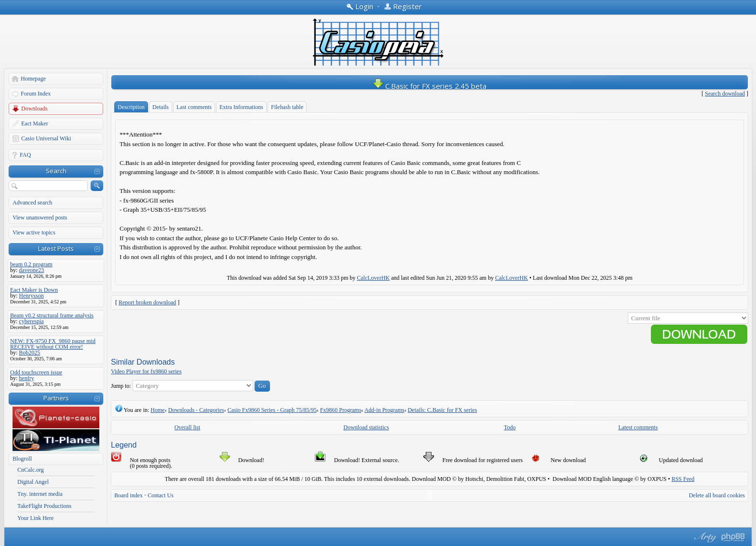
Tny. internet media (40, 494)
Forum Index (36, 94)
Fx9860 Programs (341, 410)
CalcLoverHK (373, 278)
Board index (128, 495)
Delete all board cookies (717, 495)
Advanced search (32, 203)
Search (56, 171)
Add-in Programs (385, 410)
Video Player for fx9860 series (146, 371)
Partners (56, 398)
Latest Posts (56, 248)
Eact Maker (35, 123)
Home (157, 410)
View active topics (34, 232)
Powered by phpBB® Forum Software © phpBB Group (733, 537)
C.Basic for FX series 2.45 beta (436, 86)
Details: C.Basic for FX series (443, 410)
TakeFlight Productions (44, 506)
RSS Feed (683, 479)
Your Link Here (35, 518)
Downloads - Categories (196, 410)
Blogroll (22, 459)
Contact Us (161, 495)
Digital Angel (33, 482)
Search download (725, 94)
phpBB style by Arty (704, 537)
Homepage (33, 79)
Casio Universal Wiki (46, 138)
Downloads (34, 109)
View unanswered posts (40, 218)
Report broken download (147, 302)
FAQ (25, 155)
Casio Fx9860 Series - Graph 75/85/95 (272, 410)
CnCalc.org (31, 470)
